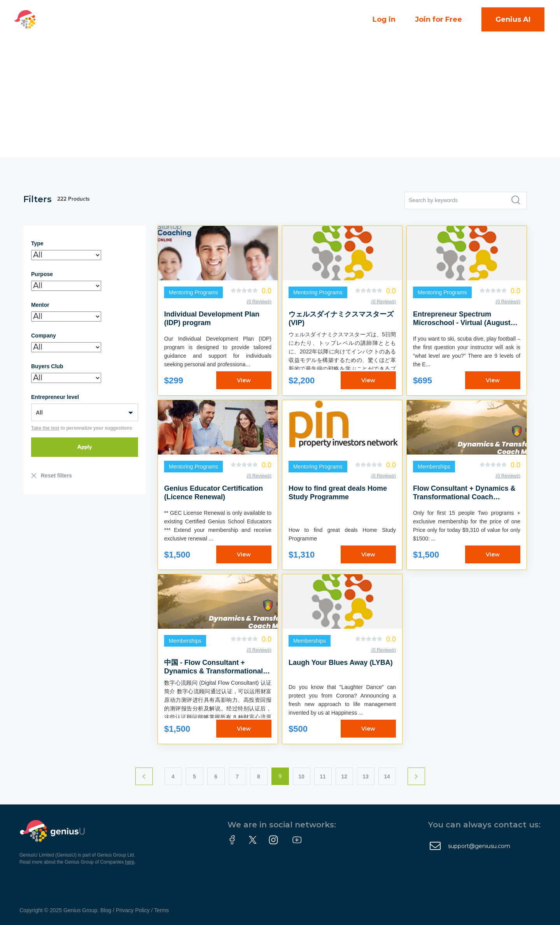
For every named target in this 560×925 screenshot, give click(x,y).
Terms (161, 910)
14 (387, 776)
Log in (384, 19)
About (104, 31)
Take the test (45, 428)
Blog (106, 910)
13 (366, 776)
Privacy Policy (133, 910)
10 (301, 776)
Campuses (112, 7)
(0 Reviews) (259, 302)
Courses (265, 7)
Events (224, 7)
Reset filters (56, 476)
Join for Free (438, 19)
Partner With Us (161, 31)
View (244, 380)
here (130, 862)
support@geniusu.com (479, 846)
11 (323, 776)
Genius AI (513, 19)
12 (344, 776)
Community (173, 7)
